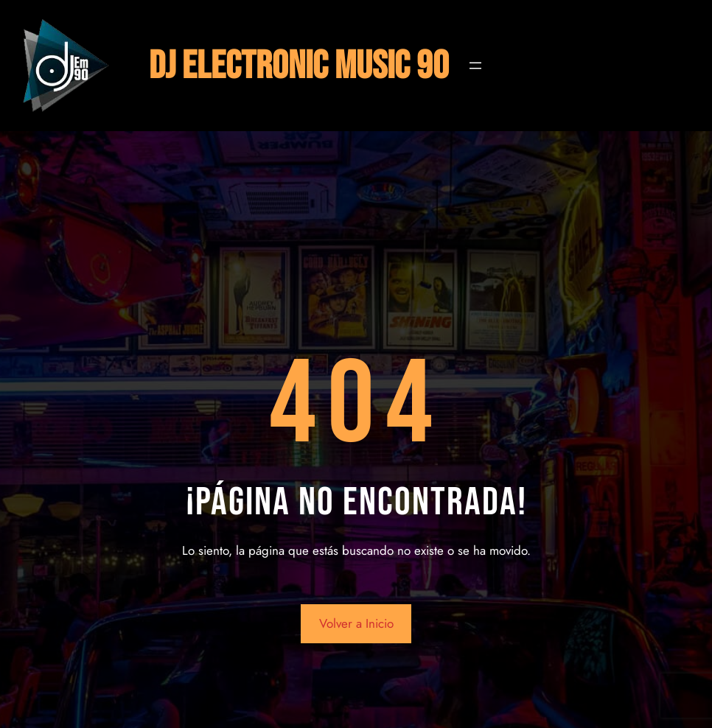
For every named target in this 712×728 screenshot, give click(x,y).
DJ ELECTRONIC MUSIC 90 (299, 66)
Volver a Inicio (356, 623)
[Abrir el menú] (475, 66)
